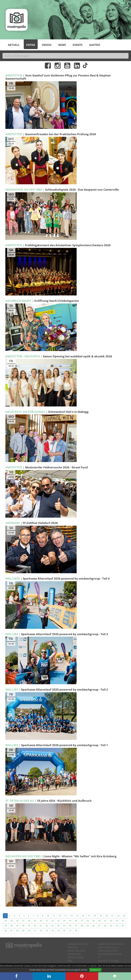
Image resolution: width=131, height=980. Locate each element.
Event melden (76, 951)
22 (118, 916)
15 (77, 916)
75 (58, 931)
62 (105, 926)
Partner (73, 947)
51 (41, 926)
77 (70, 931)
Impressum (74, 954)
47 (17, 926)
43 (117, 921)
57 (76, 926)
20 (107, 916)
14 (71, 916)
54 (58, 926)
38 (88, 921)
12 (60, 916)
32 (53, 921)
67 (12, 931)
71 (35, 931)
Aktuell (14, 45)
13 (66, 916)
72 (41, 931)
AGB (70, 961)
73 (47, 931)
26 (17, 921)
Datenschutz (76, 957)
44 (123, 921)
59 (88, 926)
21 (112, 916)
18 (95, 916)
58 (82, 926)
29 (35, 921)
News (62, 45)
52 (47, 926)
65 (123, 926)
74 (53, 931)
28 (29, 921)
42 (111, 921)
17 (89, 916)
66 (6, 931)
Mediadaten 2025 (78, 944)
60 (94, 926)
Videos (47, 45)
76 (64, 931)
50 (35, 926)
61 (99, 926)
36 (76, 921)
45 (6, 926)
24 (6, 921)
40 (99, 921)
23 (124, 916)
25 (12, 921)
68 (17, 931)
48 (23, 926)
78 (76, 931)
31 (47, 921)
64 (117, 926)
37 (82, 921)
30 (41, 921)
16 (83, 916)
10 (48, 916)
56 (70, 926)
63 (111, 926)
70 (29, 931)
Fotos (31, 45)
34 (64, 921)
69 (23, 931)
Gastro (95, 45)
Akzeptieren (95, 970)
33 (58, 921)
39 (94, 921)
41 (105, 921)
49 (29, 926)
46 (12, 926)
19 (101, 916)
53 (53, 926)
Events (78, 45)
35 (70, 921)
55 (64, 926)
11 (54, 916)
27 (23, 921)
